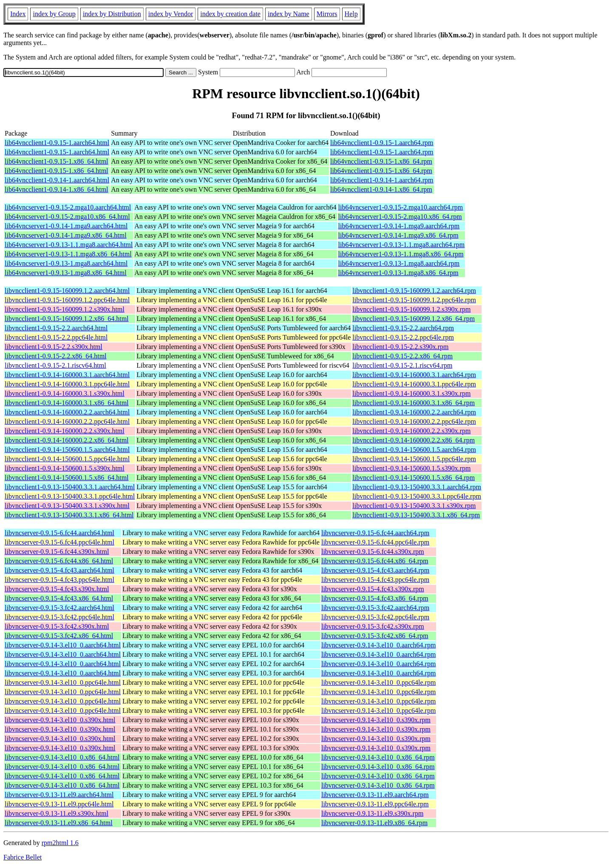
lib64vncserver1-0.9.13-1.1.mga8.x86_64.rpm (401, 254)
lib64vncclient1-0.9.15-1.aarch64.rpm (382, 143)
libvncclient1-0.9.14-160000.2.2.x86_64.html (67, 440)
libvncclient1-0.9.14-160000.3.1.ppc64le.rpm (414, 384)
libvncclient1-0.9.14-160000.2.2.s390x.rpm (411, 431)
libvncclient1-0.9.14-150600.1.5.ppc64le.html (67, 459)
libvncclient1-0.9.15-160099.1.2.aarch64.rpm (414, 291)
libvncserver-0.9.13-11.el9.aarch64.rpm (375, 795)
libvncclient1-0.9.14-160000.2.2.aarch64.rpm (414, 412)
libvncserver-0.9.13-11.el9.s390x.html (57, 813)
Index (18, 14)
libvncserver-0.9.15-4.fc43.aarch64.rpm (375, 570)
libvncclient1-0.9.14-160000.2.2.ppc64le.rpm (414, 421)
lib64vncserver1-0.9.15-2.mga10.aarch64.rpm (401, 207)
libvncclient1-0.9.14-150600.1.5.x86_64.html (67, 478)
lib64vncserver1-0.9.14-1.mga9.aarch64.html (66, 226)
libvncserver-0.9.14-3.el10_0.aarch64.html (63, 645)
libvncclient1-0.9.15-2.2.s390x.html (54, 347)
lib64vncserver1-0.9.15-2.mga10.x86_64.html (67, 217)
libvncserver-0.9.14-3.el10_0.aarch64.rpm (378, 645)
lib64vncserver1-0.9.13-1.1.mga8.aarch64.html (69, 245)
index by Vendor (171, 14)
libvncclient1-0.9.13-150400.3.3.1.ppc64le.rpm (417, 496)
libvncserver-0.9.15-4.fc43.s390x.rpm (373, 589)
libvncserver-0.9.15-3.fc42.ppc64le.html (59, 617)
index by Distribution (112, 14)
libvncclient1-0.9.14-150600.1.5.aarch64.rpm (414, 450)
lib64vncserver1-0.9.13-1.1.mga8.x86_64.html (68, 254)
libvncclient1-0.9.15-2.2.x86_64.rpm (402, 356)
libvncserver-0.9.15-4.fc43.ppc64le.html (59, 580)
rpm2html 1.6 (60, 843)
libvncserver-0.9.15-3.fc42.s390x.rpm (373, 626)
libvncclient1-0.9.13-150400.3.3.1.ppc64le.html (70, 496)
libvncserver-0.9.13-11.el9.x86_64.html (59, 823)
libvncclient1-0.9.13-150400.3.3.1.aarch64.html (70, 487)
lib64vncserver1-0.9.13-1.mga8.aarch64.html (66, 263)
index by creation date (230, 14)
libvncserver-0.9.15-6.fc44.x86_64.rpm (375, 561)
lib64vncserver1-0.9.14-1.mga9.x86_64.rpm (398, 235)
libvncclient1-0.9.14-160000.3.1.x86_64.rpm (414, 403)
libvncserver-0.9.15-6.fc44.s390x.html (57, 552)
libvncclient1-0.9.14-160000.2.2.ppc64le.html (67, 421)
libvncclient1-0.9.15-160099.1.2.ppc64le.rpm (414, 300)
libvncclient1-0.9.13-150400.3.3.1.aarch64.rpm (417, 487)
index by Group (54, 14)
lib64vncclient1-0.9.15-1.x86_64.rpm (381, 161)
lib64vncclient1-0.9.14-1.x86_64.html (57, 189)
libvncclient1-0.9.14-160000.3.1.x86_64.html (67, 403)
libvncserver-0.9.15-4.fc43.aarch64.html (59, 570)
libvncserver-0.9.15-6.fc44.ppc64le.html (59, 542)
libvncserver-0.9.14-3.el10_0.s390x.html (60, 720)
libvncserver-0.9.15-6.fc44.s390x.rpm (373, 552)
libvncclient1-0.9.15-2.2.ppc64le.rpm (403, 337)
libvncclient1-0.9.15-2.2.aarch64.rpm (403, 328)
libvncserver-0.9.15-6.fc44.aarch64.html (59, 533)
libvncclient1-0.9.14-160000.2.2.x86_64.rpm (414, 440)
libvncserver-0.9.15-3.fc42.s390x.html (57, 626)
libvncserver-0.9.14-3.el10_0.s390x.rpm (376, 720)
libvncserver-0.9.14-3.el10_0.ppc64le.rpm (378, 682)
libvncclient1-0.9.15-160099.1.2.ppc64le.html (67, 300)
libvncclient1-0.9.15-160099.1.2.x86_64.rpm (414, 319)
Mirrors (327, 14)
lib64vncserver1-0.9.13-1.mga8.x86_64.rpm (398, 273)
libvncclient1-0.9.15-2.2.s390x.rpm (400, 347)
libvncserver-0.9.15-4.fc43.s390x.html (57, 589)
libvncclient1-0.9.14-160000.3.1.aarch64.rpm (414, 375)
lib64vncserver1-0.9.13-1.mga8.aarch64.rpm (399, 263)
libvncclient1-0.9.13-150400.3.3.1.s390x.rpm (414, 506)
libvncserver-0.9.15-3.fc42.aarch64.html (59, 608)
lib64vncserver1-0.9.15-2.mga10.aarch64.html (68, 207)
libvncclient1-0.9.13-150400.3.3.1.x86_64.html (69, 515)
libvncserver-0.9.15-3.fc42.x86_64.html (59, 636)
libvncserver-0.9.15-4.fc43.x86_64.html (59, 598)
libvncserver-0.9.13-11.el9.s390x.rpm (372, 813)
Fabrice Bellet (23, 857)
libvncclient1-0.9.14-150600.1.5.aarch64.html (67, 450)
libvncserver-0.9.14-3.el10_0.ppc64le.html (63, 682)
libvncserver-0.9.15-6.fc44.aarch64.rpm (375, 533)
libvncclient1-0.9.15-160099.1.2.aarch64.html (67, 291)
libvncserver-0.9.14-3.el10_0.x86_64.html (62, 757)
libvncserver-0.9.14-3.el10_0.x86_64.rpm (378, 757)
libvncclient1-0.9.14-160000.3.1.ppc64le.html (67, 384)
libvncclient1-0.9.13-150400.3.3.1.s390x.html (67, 506)
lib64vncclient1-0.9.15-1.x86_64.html (57, 161)
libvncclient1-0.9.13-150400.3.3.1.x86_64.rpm (416, 515)
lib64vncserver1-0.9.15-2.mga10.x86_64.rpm (400, 217)
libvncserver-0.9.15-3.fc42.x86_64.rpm (375, 636)
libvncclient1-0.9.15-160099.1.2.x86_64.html (67, 319)
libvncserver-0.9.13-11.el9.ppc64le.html (59, 804)
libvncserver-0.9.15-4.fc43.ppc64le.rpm (375, 580)
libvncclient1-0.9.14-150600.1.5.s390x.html (65, 468)
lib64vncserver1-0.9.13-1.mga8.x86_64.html (66, 273)
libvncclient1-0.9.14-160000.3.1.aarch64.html (67, 375)
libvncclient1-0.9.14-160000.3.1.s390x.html (65, 393)
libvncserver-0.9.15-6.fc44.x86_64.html (59, 561)
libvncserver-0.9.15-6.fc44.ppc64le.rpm (375, 542)
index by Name (289, 14)
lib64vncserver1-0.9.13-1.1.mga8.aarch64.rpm (402, 245)
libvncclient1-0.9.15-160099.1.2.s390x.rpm (411, 309)
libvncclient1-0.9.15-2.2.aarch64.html (56, 328)
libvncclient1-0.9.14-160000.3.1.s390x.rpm (411, 393)
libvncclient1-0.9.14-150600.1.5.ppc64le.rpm (414, 459)
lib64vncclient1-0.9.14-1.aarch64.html (57, 180)
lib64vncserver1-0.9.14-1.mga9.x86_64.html (66, 235)
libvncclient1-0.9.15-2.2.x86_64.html (56, 356)
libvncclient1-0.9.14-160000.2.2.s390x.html (65, 431)
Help (351, 14)
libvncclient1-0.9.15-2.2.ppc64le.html (56, 337)
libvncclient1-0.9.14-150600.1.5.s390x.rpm (411, 468)
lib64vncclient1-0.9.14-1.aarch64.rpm (382, 180)
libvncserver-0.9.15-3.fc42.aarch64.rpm (375, 608)
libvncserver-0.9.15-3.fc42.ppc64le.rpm (375, 617)
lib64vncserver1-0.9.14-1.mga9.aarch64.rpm (399, 226)
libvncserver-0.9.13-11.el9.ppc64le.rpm (375, 804)
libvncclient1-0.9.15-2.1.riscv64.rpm (402, 365)
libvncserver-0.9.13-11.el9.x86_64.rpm (374, 823)
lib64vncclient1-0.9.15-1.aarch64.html (57, 143)
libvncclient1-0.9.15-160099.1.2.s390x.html (65, 309)
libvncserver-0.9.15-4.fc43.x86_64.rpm (375, 598)
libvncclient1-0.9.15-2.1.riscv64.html (55, 365)
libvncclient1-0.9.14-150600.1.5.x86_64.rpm (414, 478)
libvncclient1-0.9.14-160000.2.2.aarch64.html (67, 412)
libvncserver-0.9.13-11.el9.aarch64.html (59, 795)
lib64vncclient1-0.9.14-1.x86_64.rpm (381, 189)
